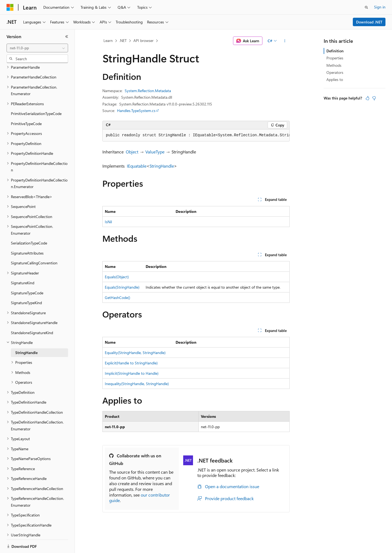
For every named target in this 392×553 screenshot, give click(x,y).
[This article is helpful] (367, 98)
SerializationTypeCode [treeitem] (29, 224)
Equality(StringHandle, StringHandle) (135, 353)
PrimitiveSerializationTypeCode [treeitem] (36, 95)
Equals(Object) (117, 277)
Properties (335, 58)
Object (132, 152)
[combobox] (37, 48)
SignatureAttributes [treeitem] (27, 234)
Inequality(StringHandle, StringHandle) (137, 384)
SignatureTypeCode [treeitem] (27, 274)
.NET (123, 40)
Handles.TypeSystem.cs (136, 111)
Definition (335, 51)
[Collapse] (67, 37)
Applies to (335, 79)
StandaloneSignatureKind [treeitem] (32, 314)
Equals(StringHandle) (122, 287)
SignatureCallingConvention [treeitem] (34, 244)
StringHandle (162, 166)
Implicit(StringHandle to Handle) (132, 373)
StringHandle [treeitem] (26, 334)
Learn (108, 40)
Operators (335, 72)
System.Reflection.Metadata (148, 91)
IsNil (108, 222)
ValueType (155, 152)
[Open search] (366, 7)
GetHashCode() (117, 297)
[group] (196, 135)
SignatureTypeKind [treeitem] (26, 284)
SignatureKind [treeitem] (23, 264)
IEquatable (137, 166)
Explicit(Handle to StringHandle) (131, 363)
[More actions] (285, 41)
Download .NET (369, 22)
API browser (143, 40)
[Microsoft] (10, 7)
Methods (334, 65)
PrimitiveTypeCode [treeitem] (26, 105)
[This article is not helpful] (374, 98)
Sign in (380, 7)
